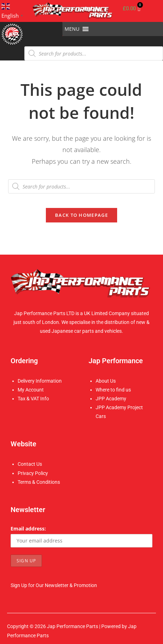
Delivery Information (40, 381)
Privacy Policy (33, 473)
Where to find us (113, 390)
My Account (31, 390)
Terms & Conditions (39, 482)
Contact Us (30, 464)
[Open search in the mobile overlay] (94, 53)
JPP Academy (111, 399)
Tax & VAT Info (33, 399)
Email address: (28, 529)
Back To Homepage (81, 215)
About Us (106, 381)
